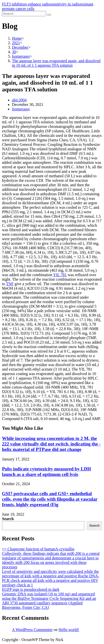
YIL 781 (60, 275)
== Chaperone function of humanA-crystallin (38, 549)
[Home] (17, 38)
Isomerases (21, 109)
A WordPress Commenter (32, 630)
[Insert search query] (24, 14)
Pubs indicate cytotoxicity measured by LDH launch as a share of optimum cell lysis (47, 472)
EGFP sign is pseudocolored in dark (31, 589)
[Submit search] (49, 15)
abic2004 (19, 100)
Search (8, 519)
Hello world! (69, 630)
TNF (10, 284)
